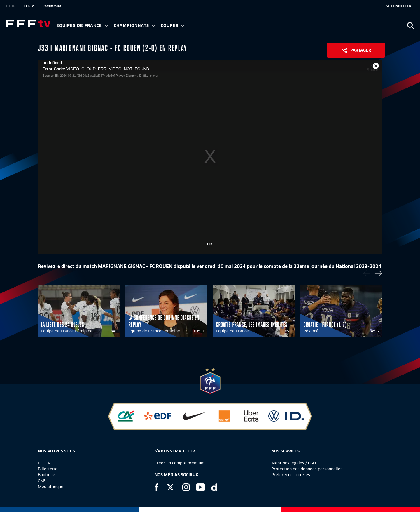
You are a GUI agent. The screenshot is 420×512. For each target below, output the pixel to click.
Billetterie (48, 469)
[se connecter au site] (399, 6)
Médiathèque (51, 487)
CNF (42, 481)
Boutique (47, 475)
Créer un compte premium (180, 463)
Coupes (172, 26)
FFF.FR (11, 6)
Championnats (134, 26)
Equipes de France (82, 26)
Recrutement (52, 6)
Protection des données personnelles (307, 469)
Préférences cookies (291, 475)
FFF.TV (29, 6)
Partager (361, 50)
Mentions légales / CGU (294, 463)
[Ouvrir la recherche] (411, 26)
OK (210, 244)
